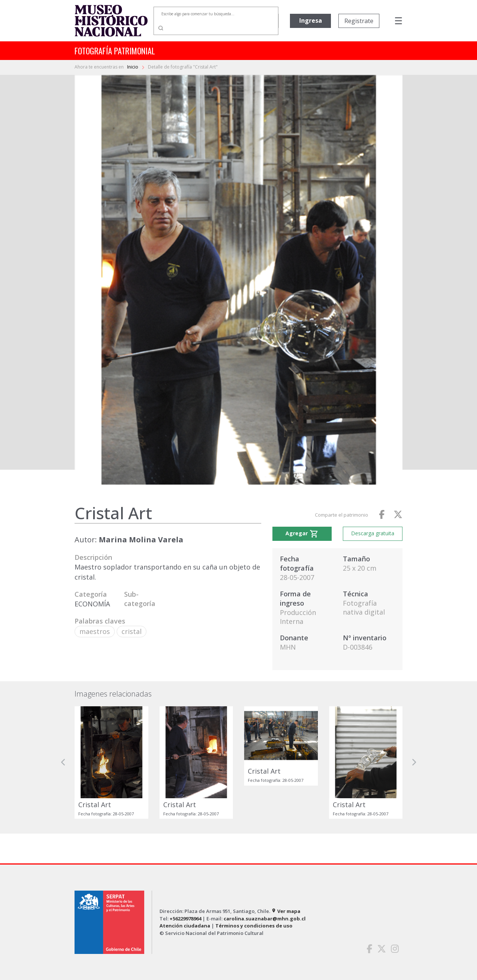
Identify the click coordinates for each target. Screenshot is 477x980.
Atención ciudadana (185, 926)
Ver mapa (286, 911)
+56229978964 (185, 919)
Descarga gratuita (373, 533)
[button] (63, 762)
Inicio (133, 67)
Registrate (359, 21)
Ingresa (311, 20)
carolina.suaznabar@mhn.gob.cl (265, 919)
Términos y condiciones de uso (254, 926)
